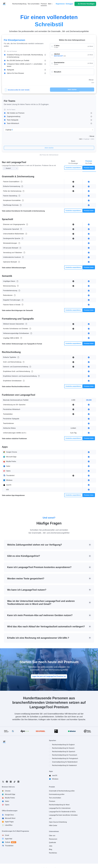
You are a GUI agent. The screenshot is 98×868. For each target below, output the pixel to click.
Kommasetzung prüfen (57, 794)
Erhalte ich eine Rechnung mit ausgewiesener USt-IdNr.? (38, 638)
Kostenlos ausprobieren (73, 168)
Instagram (11, 782)
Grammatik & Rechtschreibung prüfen (62, 791)
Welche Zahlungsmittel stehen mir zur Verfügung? (35, 545)
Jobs (51, 846)
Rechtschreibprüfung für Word (59, 805)
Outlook (11, 842)
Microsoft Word (10, 818)
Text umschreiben (55, 798)
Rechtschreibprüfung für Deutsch (63, 748)
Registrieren (60, 4)
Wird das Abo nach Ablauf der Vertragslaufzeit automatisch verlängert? (46, 626)
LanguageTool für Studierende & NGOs (62, 812)
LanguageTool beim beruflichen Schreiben (63, 815)
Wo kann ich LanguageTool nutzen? (27, 590)
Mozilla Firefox (10, 798)
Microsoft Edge (10, 794)
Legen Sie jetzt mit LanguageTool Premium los (49, 676)
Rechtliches (53, 853)
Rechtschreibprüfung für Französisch (65, 755)
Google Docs (9, 815)
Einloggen (70, 4)
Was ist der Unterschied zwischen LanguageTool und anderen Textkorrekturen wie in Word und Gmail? (41, 603)
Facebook (7, 782)
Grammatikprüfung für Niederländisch (65, 762)
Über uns (52, 836)
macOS (55, 775)
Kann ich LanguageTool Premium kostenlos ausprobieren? (39, 567)
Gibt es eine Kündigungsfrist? (24, 556)
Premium (52, 801)
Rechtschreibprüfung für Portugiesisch (65, 758)
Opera (7, 805)
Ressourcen (53, 839)
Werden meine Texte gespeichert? (26, 579)
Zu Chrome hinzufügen (86, 4)
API (50, 819)
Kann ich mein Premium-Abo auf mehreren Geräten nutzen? (40, 615)
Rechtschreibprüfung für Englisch (63, 745)
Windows (55, 779)
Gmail (7, 835)
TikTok (15, 782)
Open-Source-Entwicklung (58, 822)
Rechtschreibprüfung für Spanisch (64, 752)
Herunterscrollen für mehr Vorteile (17, 90)
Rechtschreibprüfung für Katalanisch (64, 765)
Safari (7, 801)
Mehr (50, 4)
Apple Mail (9, 839)
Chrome (8, 791)
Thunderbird (9, 846)
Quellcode (52, 842)
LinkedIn (18, 782)
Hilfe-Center (53, 825)
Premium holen (89, 168)
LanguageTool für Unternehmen (60, 808)
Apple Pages (9, 822)
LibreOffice (9, 825)
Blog (51, 849)
